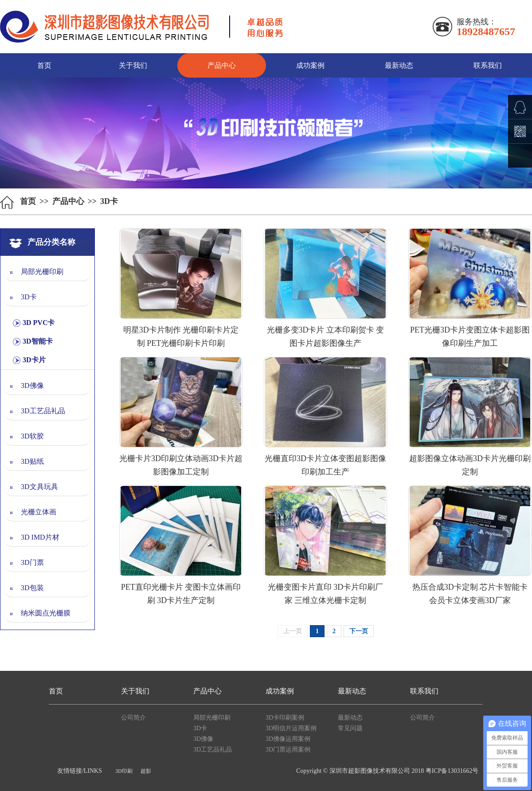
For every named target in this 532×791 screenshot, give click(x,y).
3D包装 (32, 588)
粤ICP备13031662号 (452, 771)
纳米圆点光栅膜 (46, 613)
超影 (146, 771)
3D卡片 (34, 360)
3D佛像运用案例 (288, 739)
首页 (44, 65)
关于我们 (133, 65)
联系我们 (488, 65)
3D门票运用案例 (288, 750)
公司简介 (133, 718)
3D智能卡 (38, 341)
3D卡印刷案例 (285, 718)
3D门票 (32, 562)
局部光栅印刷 (42, 272)
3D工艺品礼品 (43, 411)
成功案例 (310, 65)
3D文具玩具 (39, 487)
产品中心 (222, 65)
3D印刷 (124, 771)
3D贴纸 (32, 461)
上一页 (293, 631)
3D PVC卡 (39, 323)
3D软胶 (32, 436)
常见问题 (350, 728)
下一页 (359, 631)
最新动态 (399, 65)
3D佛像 (32, 386)
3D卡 (29, 297)
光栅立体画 (39, 512)
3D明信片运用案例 (291, 728)
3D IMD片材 (40, 537)
